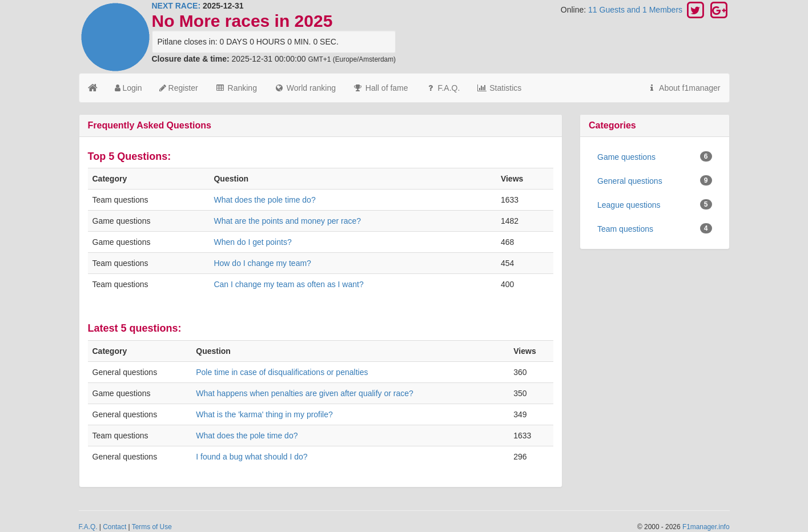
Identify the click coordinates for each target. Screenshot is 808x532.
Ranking (236, 88)
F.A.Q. (443, 88)
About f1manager (684, 88)
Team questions (655, 228)
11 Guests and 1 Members (636, 10)
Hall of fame (381, 88)
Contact (114, 527)
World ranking (305, 88)
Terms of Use (152, 527)
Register (179, 88)
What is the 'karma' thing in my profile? (264, 414)
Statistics (499, 88)
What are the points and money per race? (287, 221)
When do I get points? (252, 242)
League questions (655, 204)
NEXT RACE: (176, 6)
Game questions (655, 156)
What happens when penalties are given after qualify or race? (305, 393)
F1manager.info (706, 527)
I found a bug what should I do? (252, 457)
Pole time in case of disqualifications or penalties (282, 372)
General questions (655, 180)
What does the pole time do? (264, 200)
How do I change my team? (262, 263)
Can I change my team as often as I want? (288, 284)
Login (128, 88)
